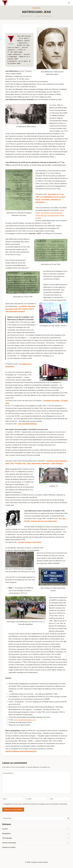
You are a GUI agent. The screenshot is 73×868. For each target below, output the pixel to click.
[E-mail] (37, 799)
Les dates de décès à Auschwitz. (30, 542)
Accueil (5, 829)
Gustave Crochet (56, 213)
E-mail (29, 799)
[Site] (60, 799)
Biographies (36, 8)
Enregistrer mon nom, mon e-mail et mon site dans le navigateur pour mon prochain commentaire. (36, 804)
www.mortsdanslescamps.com (25, 720)
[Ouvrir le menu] (69, 3)
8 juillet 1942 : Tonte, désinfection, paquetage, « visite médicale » (40, 463)
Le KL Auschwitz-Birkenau (27, 424)
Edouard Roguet (53, 215)
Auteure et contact (9, 847)
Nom (5, 799)
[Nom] (13, 799)
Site (52, 799)
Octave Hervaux (41, 215)
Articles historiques (9, 843)
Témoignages (7, 838)
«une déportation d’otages (15, 311)
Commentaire (9, 773)
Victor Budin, (45, 213)
